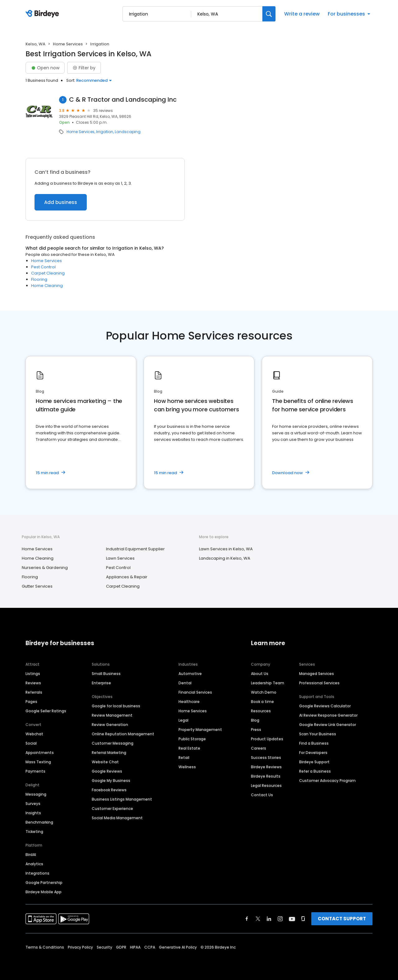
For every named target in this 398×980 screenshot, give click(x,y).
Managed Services (317, 674)
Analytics (34, 864)
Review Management (112, 715)
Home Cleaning (47, 286)
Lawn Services (120, 558)
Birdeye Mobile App (44, 892)
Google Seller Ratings (46, 711)
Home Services (68, 44)
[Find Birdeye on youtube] (292, 919)
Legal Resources (266, 786)
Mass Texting (38, 762)
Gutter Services (37, 586)
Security (104, 947)
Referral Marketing (109, 753)
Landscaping (128, 132)
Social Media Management (117, 818)
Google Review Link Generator (328, 725)
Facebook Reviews (109, 790)
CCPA (150, 947)
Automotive (190, 674)
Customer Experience (112, 809)
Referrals (34, 692)
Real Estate (189, 748)
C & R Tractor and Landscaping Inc (123, 100)
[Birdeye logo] (43, 14)
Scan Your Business (318, 734)
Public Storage (192, 739)
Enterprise (101, 683)
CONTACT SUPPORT (342, 919)
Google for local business (116, 706)
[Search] (269, 14)
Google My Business (111, 781)
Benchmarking (39, 822)
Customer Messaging (113, 743)
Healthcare (189, 702)
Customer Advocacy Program (327, 781)
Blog (255, 720)
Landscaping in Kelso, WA (225, 558)
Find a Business (314, 743)
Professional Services (319, 683)
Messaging (36, 794)
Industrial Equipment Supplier (135, 549)
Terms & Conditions (45, 947)
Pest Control (43, 267)
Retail (184, 758)
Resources (261, 711)
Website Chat (105, 762)
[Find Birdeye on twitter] (258, 919)
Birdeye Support (314, 762)
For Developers (313, 753)
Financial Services (195, 692)
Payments (35, 771)
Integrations (37, 873)
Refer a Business (315, 771)
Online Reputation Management (123, 734)
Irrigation (105, 132)
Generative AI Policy (178, 947)
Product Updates (267, 739)
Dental (185, 683)
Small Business (106, 674)
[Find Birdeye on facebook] (247, 919)
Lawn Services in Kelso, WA (226, 549)
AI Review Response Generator (328, 715)
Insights (33, 813)
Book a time (262, 702)
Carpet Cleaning (48, 273)
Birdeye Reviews (266, 767)
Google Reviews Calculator (325, 706)
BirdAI (31, 855)
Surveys (33, 804)
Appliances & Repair (127, 577)
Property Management (200, 730)
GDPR (121, 947)
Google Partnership (44, 883)
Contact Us (262, 795)
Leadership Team (268, 683)
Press (256, 730)
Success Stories (266, 758)
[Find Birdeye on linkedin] (269, 919)
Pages (31, 702)
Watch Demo (264, 692)
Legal (183, 720)
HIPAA (135, 947)
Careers (259, 748)
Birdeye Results (266, 776)
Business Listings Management (122, 799)
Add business (61, 202)
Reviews (33, 683)
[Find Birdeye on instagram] (280, 919)
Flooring (39, 279)
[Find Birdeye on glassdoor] (303, 919)
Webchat (34, 734)
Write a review (302, 14)
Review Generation (110, 725)
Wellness (187, 767)
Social (31, 743)
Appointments (40, 753)
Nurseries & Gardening (45, 568)
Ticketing (34, 832)
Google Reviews (107, 771)
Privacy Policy (80, 947)
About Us (260, 674)
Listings (33, 674)
